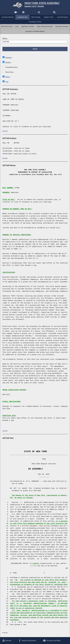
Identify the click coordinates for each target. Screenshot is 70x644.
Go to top (5, 131)
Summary (9, 58)
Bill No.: (5, 39)
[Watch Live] (16, 13)
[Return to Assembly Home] (35, 5)
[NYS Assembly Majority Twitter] (31, 13)
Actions (8, 63)
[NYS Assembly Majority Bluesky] (47, 13)
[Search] (54, 13)
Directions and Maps (52, 640)
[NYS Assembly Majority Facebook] (23, 13)
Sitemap (7, 640)
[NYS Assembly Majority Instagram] (39, 13)
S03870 (21, 99)
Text (7, 82)
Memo (8, 77)
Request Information (27, 640)
